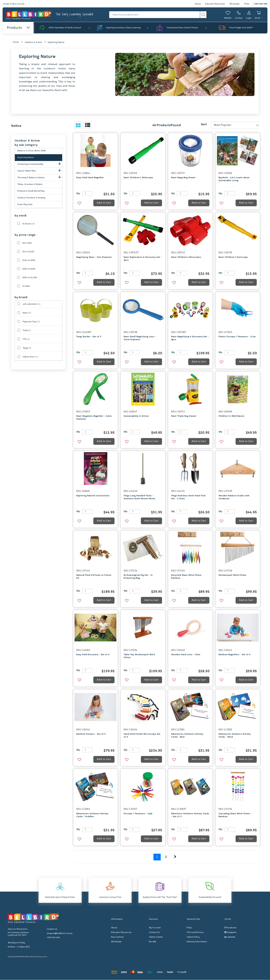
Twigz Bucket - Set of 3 (89, 337)
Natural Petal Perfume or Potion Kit (94, 577)
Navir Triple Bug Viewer (184, 416)
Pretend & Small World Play (31, 191)
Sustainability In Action (136, 416)
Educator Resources (214, 4)
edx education (32, 304)
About (197, 4)
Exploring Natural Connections (93, 496)
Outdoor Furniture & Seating (31, 198)
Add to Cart (104, 203)
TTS (26, 339)
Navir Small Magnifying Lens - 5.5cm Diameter (140, 338)
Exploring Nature (56, 43)
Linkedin (230, 937)
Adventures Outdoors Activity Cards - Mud (187, 736)
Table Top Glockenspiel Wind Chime (139, 656)
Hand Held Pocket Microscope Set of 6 (142, 736)
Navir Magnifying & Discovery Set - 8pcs (190, 338)
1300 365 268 (260, 4)
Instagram (230, 933)
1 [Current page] (157, 857)
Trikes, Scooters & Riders (30, 184)
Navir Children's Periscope (233, 257)
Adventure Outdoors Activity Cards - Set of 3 (190, 815)
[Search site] (203, 15)
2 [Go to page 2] (166, 857)
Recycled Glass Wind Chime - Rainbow (187, 577)
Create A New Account (14, 4)
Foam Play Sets (25, 205)
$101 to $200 (29, 260)
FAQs (247, 4)
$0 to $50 (27, 243)
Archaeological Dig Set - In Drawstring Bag (138, 577)
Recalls (153, 942)
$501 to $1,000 (30, 278)
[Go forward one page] (175, 857)
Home (16, 42)
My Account (155, 928)
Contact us (52, 929)
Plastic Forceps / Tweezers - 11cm (237, 337)
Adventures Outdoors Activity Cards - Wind (235, 736)
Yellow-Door (30, 357)
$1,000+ (26, 286)
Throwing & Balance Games (40, 177)
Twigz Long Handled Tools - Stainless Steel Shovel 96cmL (140, 497)
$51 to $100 (28, 252)
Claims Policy (193, 937)
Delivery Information (197, 942)
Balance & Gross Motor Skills (32, 151)
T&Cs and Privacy (195, 933)
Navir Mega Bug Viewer (183, 178)
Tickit (27, 331)
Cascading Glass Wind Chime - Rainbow (235, 815)
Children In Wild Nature (231, 416)
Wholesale (234, 4)
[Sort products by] (235, 125)
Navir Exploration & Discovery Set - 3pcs (143, 259)
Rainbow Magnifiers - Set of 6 (234, 655)
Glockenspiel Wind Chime (232, 575)
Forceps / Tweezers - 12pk (138, 814)
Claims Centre (156, 937)
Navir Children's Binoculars (186, 257)
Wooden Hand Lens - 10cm (186, 655)
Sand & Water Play (40, 170)
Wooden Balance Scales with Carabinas (234, 497)
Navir (27, 313)
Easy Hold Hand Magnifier (90, 178)
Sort (204, 125)
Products (18, 28)
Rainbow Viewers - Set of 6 (91, 734)
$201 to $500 (29, 269)
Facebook (230, 928)
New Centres (117, 937)
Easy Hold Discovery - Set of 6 (93, 655)
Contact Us (154, 933)
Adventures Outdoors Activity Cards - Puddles (92, 815)
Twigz (27, 348)
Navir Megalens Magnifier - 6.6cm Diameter (94, 418)
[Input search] (155, 15)
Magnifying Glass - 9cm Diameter (94, 257)
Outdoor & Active (33, 43)
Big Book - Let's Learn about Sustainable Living (234, 179)
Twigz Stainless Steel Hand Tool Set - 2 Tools (188, 497)
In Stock (29, 224)
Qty (78, 194)
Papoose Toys (31, 322)
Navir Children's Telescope (138, 178)
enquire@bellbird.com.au (60, 934)
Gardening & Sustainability (40, 164)
